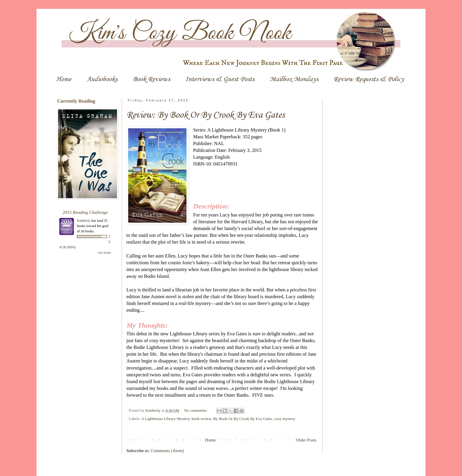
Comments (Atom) (168, 451)
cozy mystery (285, 419)
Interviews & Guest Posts (220, 79)
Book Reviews (151, 79)
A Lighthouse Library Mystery (165, 419)
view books (104, 253)
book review (202, 419)
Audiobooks (102, 79)
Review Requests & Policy (369, 79)
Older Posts (306, 440)
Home (64, 79)
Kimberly (84, 221)
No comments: (196, 410)
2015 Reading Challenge (85, 212)
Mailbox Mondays (294, 79)
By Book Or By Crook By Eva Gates (243, 419)
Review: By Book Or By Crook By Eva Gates (206, 115)
